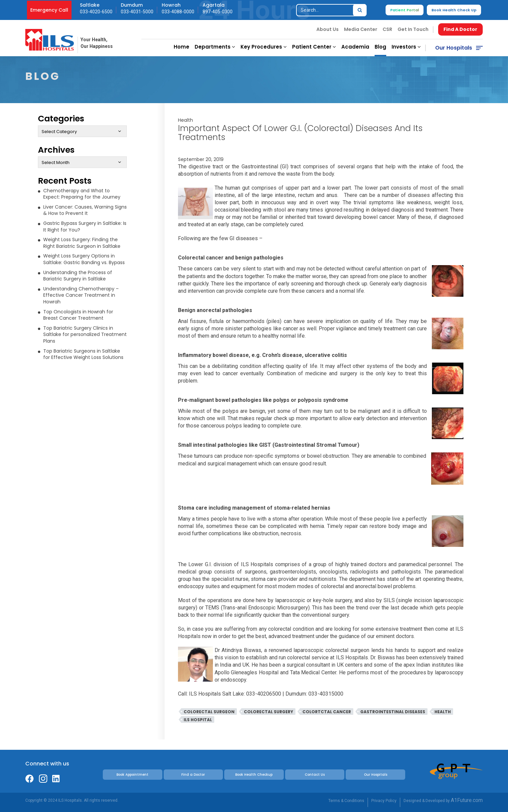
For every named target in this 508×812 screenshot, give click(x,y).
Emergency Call (49, 10)
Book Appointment (132, 775)
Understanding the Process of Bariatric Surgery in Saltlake (78, 276)
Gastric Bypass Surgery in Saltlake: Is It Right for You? (85, 227)
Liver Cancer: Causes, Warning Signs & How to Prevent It (85, 210)
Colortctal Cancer (327, 712)
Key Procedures (264, 47)
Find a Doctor (193, 775)
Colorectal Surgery (268, 712)
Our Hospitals (454, 48)
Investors (406, 47)
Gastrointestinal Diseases (393, 712)
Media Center (361, 29)
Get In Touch (413, 29)
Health (185, 120)
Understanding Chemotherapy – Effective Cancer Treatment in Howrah (81, 295)
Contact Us (315, 775)
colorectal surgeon (209, 712)
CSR (387, 29)
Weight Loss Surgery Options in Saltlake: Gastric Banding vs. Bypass (84, 259)
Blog (380, 47)
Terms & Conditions (346, 801)
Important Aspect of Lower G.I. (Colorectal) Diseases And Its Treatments (300, 133)
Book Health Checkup (254, 775)
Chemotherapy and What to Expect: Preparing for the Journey (82, 194)
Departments (215, 47)
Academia (355, 47)
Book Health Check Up (454, 10)
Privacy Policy (384, 801)
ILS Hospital (198, 720)
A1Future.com (467, 800)
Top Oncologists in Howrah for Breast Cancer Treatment (78, 315)
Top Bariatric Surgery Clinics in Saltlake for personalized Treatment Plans (85, 334)
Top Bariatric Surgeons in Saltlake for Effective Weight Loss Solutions (83, 354)
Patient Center (314, 47)
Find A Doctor (460, 29)
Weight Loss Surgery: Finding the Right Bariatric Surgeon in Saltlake (82, 243)
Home (181, 47)
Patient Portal (405, 10)
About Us (328, 29)
